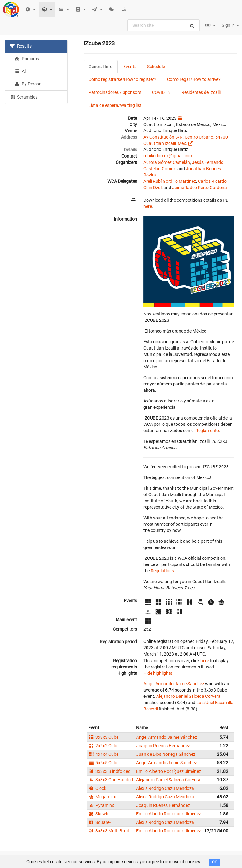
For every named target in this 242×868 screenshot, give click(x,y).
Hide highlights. (158, 673)
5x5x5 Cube (103, 763)
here (148, 206)
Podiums (27, 59)
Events (130, 67)
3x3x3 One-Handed (111, 780)
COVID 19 (161, 92)
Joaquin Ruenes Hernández (163, 746)
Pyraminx (101, 805)
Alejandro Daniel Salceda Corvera (188, 696)
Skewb (98, 814)
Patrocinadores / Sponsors (115, 92)
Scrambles (24, 97)
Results (21, 46)
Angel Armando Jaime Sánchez (174, 684)
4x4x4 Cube (103, 754)
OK (214, 862)
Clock (97, 788)
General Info (101, 67)
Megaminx (102, 797)
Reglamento (207, 431)
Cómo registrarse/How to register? (122, 79)
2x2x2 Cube (103, 746)
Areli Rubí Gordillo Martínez (170, 181)
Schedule (156, 67)
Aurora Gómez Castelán (167, 162)
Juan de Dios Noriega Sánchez (166, 754)
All (20, 71)
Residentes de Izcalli (201, 92)
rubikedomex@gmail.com (168, 156)
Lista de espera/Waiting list (115, 105)
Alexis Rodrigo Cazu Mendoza (165, 788)
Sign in (230, 25)
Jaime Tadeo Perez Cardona (199, 188)
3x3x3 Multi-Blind (109, 831)
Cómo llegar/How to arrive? (194, 79)
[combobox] (164, 25)
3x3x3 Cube (103, 737)
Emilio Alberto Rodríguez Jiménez (169, 771)
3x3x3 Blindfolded (109, 771)
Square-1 (101, 822)
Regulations (162, 571)
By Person (28, 84)
